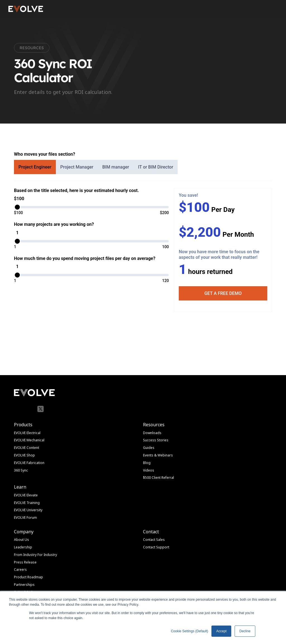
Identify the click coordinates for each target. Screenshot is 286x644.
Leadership (23, 547)
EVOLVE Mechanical (29, 440)
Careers (20, 570)
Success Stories (156, 440)
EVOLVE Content (27, 448)
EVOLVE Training (27, 503)
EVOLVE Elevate (26, 495)
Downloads (152, 433)
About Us (22, 540)
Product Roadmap (28, 577)
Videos (149, 470)
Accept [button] (221, 631)
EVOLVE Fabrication (29, 463)
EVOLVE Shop (24, 455)
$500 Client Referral (159, 478)
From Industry (25, 555)
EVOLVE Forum (25, 518)
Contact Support (156, 547)
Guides (149, 448)
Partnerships (24, 585)
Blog (147, 463)
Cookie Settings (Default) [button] (190, 631)
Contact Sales (154, 540)
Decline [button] (245, 631)
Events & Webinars (158, 455)
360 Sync (21, 470)
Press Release (25, 562)
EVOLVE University (28, 510)
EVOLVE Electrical (27, 433)
